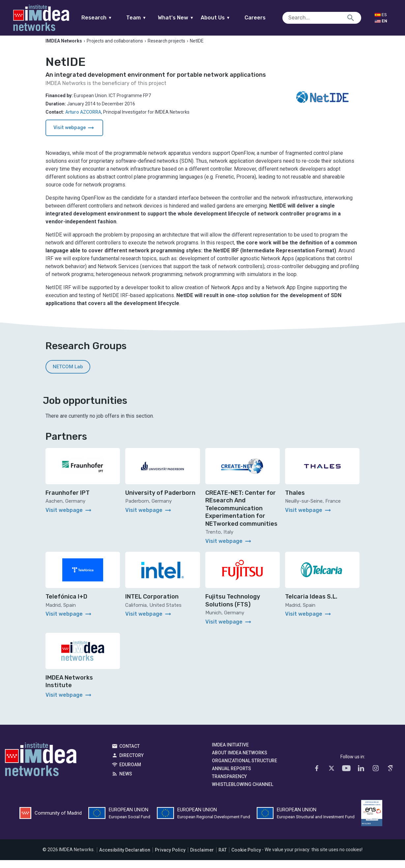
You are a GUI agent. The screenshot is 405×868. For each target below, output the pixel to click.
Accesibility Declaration (125, 858)
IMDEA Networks (41, 769)
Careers (268, 18)
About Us (228, 18)
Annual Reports (231, 777)
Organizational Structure (245, 769)
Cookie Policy (246, 858)
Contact (130, 754)
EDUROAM (130, 773)
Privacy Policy (170, 858)
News (126, 782)
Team (149, 18)
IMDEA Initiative (230, 753)
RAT (223, 858)
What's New (189, 18)
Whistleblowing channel (243, 793)
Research (110, 18)
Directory (131, 764)
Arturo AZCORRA (83, 120)
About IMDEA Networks (240, 761)
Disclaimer (202, 858)
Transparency (229, 785)
